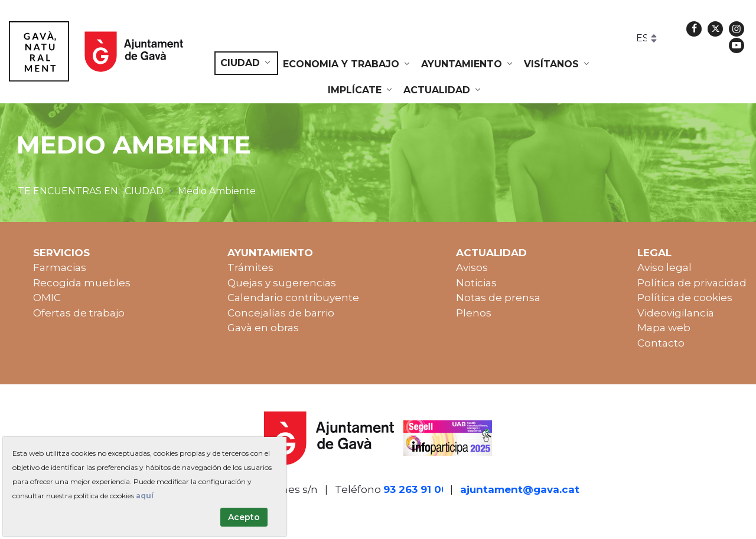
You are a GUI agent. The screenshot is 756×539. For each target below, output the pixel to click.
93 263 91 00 (416, 489)
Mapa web (664, 328)
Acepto (244, 517)
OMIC (47, 298)
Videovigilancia (676, 313)
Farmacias (60, 267)
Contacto (661, 343)
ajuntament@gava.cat (520, 489)
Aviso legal (664, 267)
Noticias (476, 283)
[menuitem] (246, 63)
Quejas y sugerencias (282, 283)
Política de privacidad (692, 283)
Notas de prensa (498, 298)
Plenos (474, 313)
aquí (145, 496)
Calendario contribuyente (293, 298)
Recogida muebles (82, 283)
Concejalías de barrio (281, 313)
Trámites (250, 267)
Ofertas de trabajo (79, 313)
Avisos (472, 267)
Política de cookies (685, 298)
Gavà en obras (263, 328)
